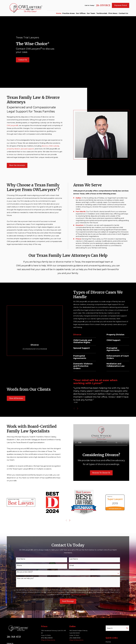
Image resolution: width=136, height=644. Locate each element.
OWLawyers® (11, 125)
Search (110, 628)
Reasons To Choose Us (104, 473)
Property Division (120, 335)
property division (12, 149)
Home (108, 642)
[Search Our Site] (127, 628)
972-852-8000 (47, 638)
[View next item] (80, 408)
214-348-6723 (14, 637)
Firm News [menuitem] (113, 13)
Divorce (81, 335)
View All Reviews (16, 400)
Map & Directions (48, 640)
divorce (43, 146)
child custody (52, 146)
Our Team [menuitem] (91, 13)
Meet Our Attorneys (16, 165)
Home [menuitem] (59, 13)
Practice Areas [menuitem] (69, 13)
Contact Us (23, 60)
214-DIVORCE (103, 5)
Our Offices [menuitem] (81, 13)
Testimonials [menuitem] (102, 13)
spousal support (26, 149)
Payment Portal (121, 5)
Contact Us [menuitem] (123, 13)
